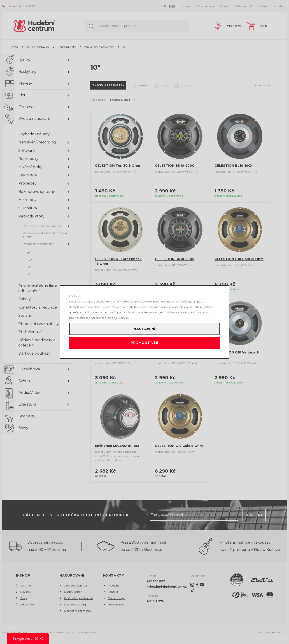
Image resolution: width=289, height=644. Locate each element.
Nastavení (144, 327)
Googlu (197, 303)
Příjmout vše (145, 345)
